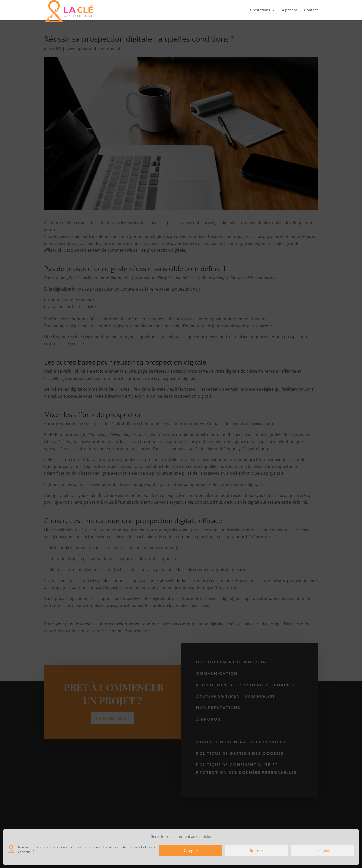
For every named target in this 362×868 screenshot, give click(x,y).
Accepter (191, 851)
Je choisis (323, 851)
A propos (290, 10)
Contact (311, 10)
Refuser (257, 851)
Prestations (260, 10)
